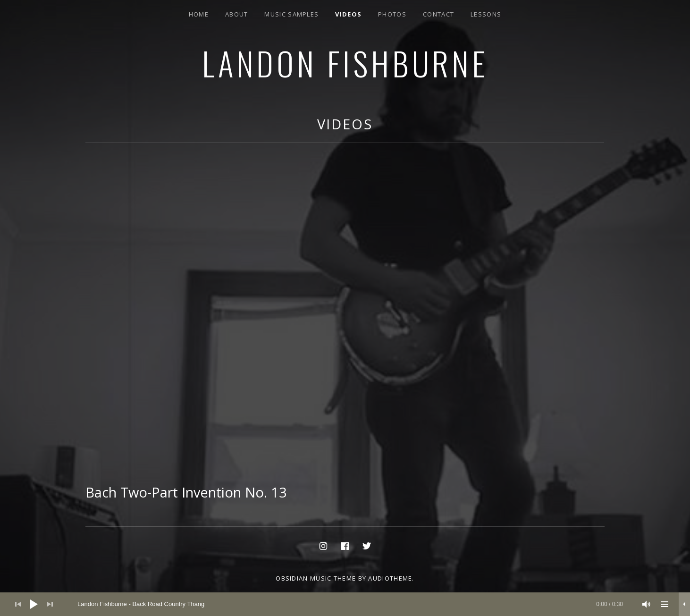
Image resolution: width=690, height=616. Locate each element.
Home (199, 14)
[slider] (350, 604)
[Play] (34, 604)
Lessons (486, 14)
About (237, 14)
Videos (348, 14)
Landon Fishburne (345, 63)
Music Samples (291, 14)
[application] (345, 604)
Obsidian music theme (316, 578)
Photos (392, 14)
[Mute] (647, 604)
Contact (438, 14)
